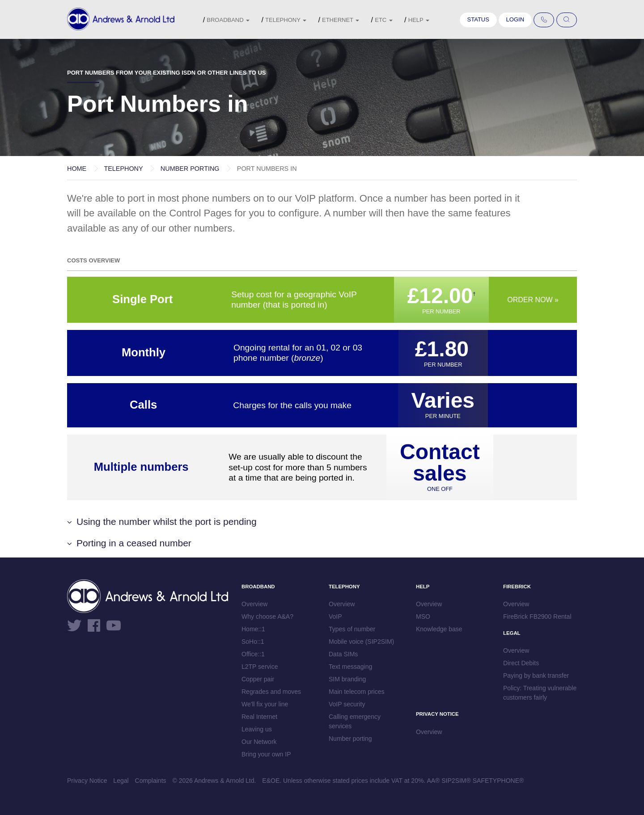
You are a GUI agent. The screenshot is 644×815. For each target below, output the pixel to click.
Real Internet (259, 717)
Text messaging (350, 667)
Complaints (151, 781)
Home (77, 169)
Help (419, 20)
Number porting (190, 169)
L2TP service (260, 667)
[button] (322, 522)
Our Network (259, 742)
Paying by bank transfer (536, 676)
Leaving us (257, 729)
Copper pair (258, 679)
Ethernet (341, 20)
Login (515, 19)
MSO (423, 617)
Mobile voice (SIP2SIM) (361, 642)
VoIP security (347, 704)
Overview (254, 604)
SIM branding (347, 679)
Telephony (286, 20)
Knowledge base (439, 629)
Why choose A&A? (267, 617)
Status (478, 19)
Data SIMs (343, 654)
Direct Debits (521, 663)
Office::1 (253, 654)
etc (384, 20)
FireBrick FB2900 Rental (537, 617)
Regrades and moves (271, 692)
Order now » (533, 300)
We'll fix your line (265, 704)
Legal (121, 781)
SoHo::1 (253, 642)
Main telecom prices (357, 692)
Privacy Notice (87, 781)
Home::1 (253, 629)
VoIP (335, 617)
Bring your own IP (266, 754)
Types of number (352, 629)
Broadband (228, 20)
